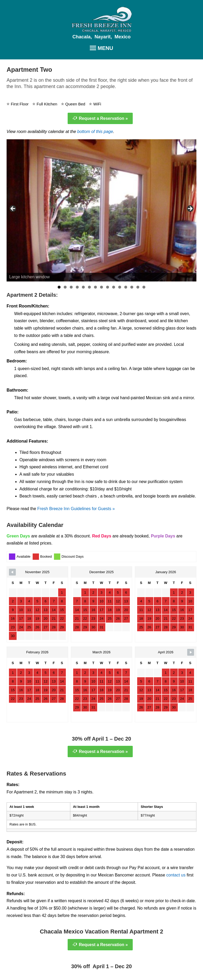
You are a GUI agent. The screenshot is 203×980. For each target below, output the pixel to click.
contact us (176, 875)
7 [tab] (95, 287)
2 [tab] (65, 287)
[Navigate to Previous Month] (12, 572)
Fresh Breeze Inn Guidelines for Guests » (76, 509)
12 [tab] (126, 287)
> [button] (190, 209)
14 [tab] (138, 287)
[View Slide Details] (101, 210)
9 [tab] (108, 287)
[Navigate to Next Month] (191, 652)
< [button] (13, 209)
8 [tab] (101, 287)
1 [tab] (59, 287)
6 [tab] (89, 287)
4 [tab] (77, 287)
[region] (101, 210)
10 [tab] (114, 287)
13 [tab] (132, 287)
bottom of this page (95, 132)
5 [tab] (83, 287)
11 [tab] (120, 287)
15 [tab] (144, 287)
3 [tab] (71, 287)
